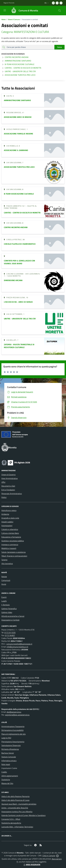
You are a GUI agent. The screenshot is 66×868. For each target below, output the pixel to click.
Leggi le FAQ (6, 738)
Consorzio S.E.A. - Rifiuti (11, 819)
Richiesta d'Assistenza (10, 749)
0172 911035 (10, 633)
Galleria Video (7, 612)
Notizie (4, 577)
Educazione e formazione (11, 537)
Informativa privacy (9, 761)
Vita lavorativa (7, 563)
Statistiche (6, 780)
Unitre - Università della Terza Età (15, 808)
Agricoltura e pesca (9, 510)
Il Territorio (6, 605)
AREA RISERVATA (32, 865)
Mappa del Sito (7, 783)
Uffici (3, 482)
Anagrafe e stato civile (10, 518)
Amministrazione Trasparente (13, 726)
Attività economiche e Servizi (13, 616)
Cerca (59, 47)
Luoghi (4, 601)
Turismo (4, 560)
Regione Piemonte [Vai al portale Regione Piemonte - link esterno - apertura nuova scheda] (9, 3)
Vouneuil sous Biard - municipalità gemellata (19, 804)
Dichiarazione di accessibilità (12, 730)
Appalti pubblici (7, 522)
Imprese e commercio (10, 545)
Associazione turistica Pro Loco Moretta (17, 812)
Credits (4, 772)
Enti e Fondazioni (8, 490)
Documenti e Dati (8, 486)
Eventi (4, 597)
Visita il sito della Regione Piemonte (15, 796)
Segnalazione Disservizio (11, 745)
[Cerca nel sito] (60, 11)
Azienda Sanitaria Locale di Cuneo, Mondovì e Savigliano (23, 815)
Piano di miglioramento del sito (14, 734)
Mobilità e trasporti (9, 548)
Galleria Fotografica (9, 609)
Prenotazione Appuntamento (13, 742)
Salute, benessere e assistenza (14, 552)
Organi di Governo (8, 475)
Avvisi (4, 584)
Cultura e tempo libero (10, 533)
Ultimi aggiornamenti (10, 776)
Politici (4, 497)
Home (3, 19)
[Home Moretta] (23, 11)
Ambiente (5, 514)
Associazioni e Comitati (10, 620)
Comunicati (6, 580)
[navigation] (5, 10)
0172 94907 (10, 635)
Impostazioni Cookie (9, 768)
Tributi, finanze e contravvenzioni (14, 556)
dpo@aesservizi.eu (14, 712)
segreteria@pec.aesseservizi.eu (17, 715)
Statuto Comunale (9, 757)
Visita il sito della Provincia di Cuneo (15, 800)
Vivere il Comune (14, 19)
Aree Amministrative (10, 478)
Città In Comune (49, 856)
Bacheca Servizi (8, 753)
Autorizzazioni (7, 526)
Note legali (6, 764)
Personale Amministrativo (12, 494)
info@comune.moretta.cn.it (17, 647)
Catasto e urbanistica (10, 529)
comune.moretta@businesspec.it (19, 644)
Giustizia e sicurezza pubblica (13, 541)
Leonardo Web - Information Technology (17, 827)
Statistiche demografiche (11, 823)
